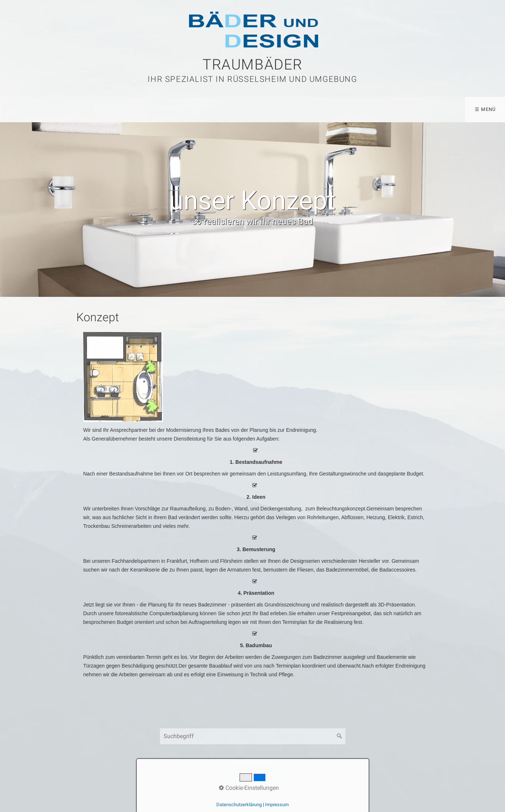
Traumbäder (252, 65)
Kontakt (214, 109)
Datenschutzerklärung (239, 805)
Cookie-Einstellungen (249, 788)
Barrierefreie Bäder (153, 109)
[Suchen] (340, 736)
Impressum (277, 805)
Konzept (93, 109)
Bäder (53, 109)
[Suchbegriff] (253, 736)
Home (18, 109)
